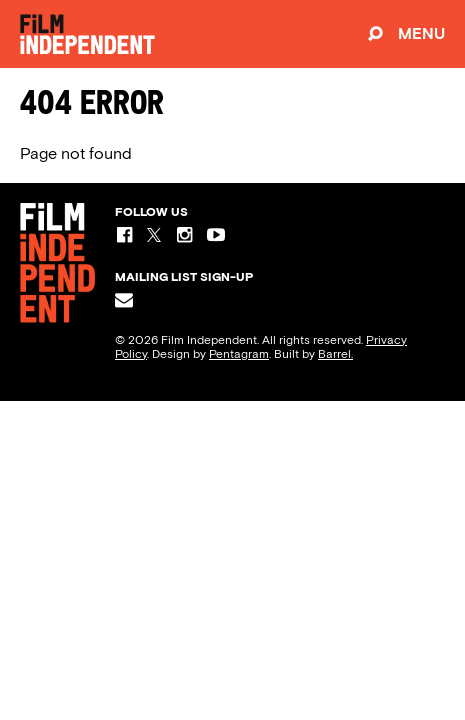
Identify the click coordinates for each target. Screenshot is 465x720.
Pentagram (239, 354)
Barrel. (335, 354)
